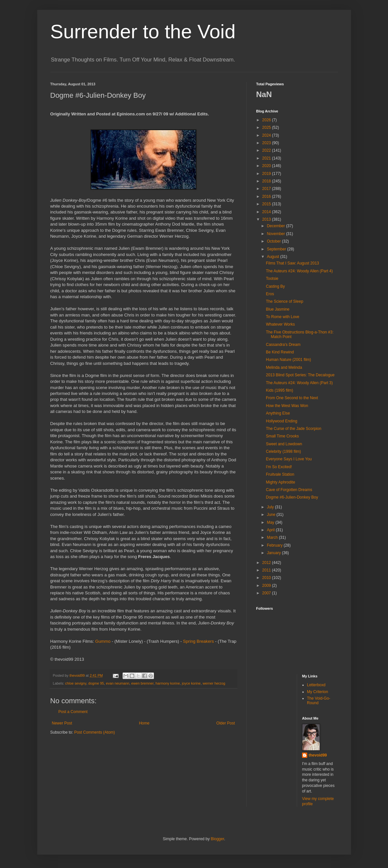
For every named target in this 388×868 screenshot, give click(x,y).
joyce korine (191, 683)
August (273, 257)
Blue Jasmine (278, 309)
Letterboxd (316, 685)
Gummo (103, 641)
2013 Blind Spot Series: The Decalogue (300, 375)
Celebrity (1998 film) (283, 451)
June (271, 515)
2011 (267, 570)
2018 (267, 181)
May (271, 522)
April (271, 530)
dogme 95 (96, 683)
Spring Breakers (199, 641)
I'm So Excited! (279, 467)
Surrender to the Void (143, 32)
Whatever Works (280, 324)
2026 (267, 120)
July (271, 507)
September (277, 249)
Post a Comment (73, 712)
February (275, 545)
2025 (267, 128)
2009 (267, 586)
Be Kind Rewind (280, 352)
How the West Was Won (287, 406)
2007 (267, 593)
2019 (267, 174)
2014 (267, 212)
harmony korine (168, 683)
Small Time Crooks (282, 436)
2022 (267, 150)
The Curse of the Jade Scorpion (293, 429)
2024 (267, 135)
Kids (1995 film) (279, 390)
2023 (267, 143)
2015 (267, 204)
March (273, 537)
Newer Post (62, 723)
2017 (267, 189)
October (274, 241)
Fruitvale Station (280, 474)
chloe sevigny (76, 683)
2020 (267, 166)
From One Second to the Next (292, 398)
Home (144, 723)
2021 (267, 158)
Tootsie (272, 279)
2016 (267, 196)
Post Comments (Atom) (95, 732)
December (276, 226)
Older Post (226, 723)
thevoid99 (318, 755)
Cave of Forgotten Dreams (289, 490)
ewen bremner (142, 683)
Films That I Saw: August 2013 (292, 263)
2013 (267, 219)
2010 (267, 578)
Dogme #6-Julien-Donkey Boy (292, 497)
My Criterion (318, 692)
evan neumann (118, 683)
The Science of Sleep (284, 301)
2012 (267, 563)
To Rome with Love (282, 317)
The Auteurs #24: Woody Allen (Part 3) (299, 383)
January (274, 553)
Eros (270, 294)
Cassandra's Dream (283, 345)
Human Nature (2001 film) (288, 360)
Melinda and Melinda (284, 367)
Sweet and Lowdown (284, 444)
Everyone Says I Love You (289, 459)
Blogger (218, 839)
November (276, 234)
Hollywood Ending (281, 421)
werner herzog (214, 683)
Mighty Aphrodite (280, 482)
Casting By (275, 286)
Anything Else (278, 413)
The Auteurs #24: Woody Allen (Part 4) (299, 271)
